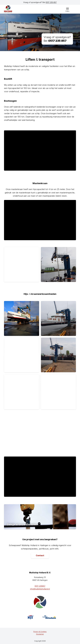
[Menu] (67, 8)
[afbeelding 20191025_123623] (23, 265)
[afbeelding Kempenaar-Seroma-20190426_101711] (59, 356)
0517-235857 (40, 586)
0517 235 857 (51, 2)
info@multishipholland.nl (40, 589)
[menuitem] (67, 8)
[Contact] (40, 556)
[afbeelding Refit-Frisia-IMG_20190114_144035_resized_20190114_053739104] (23, 319)
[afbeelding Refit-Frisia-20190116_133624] (59, 319)
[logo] (16, 9)
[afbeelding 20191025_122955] (59, 265)
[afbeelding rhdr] (23, 356)
